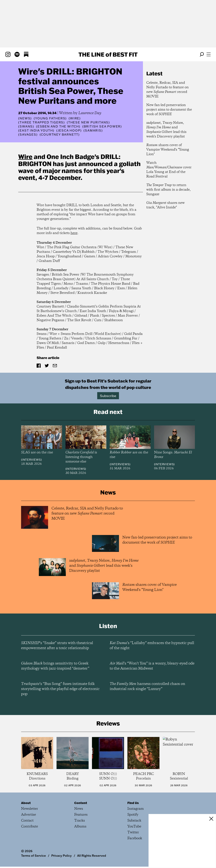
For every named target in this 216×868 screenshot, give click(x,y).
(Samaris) (93, 131)
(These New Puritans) (88, 122)
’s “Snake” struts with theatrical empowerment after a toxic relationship (57, 646)
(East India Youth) (36, 131)
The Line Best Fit (108, 54)
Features (81, 815)
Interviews (31, 460)
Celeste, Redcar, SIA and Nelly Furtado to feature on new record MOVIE (167, 90)
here (74, 233)
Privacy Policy (62, 856)
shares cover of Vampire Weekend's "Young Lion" (168, 150)
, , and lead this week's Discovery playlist (166, 130)
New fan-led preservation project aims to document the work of (169, 110)
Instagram (136, 809)
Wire (25, 157)
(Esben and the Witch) (58, 126)
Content (81, 803)
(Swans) (26, 126)
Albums (80, 827)
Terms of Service (33, 856)
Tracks (80, 821)
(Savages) (28, 135)
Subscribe (108, 396)
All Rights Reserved (92, 856)
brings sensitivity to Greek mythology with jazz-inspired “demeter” (55, 666)
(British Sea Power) (102, 126)
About (26, 803)
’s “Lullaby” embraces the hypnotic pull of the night (152, 646)
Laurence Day (90, 113)
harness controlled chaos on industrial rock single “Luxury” (147, 686)
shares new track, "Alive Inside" (165, 205)
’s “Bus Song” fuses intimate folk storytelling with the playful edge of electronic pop (60, 689)
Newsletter (30, 809)
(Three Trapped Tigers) (42, 122)
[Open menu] (209, 54)
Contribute (30, 827)
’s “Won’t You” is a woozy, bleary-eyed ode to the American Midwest (152, 666)
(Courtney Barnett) (60, 135)
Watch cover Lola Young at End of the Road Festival (169, 170)
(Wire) (75, 118)
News (25, 118)
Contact (27, 821)
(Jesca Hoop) (69, 131)
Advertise (29, 815)
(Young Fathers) (50, 118)
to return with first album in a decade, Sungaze (168, 190)
